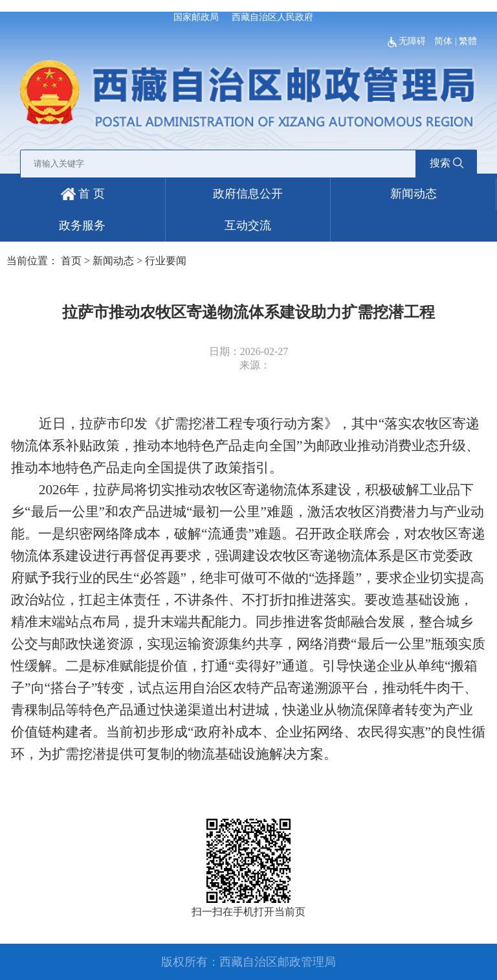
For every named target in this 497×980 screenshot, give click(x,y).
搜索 (447, 163)
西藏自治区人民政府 (272, 17)
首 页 (83, 194)
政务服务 (82, 225)
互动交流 (248, 225)
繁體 (468, 41)
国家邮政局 (196, 17)
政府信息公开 (248, 194)
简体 (443, 41)
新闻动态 (414, 194)
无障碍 (408, 41)
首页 (71, 261)
